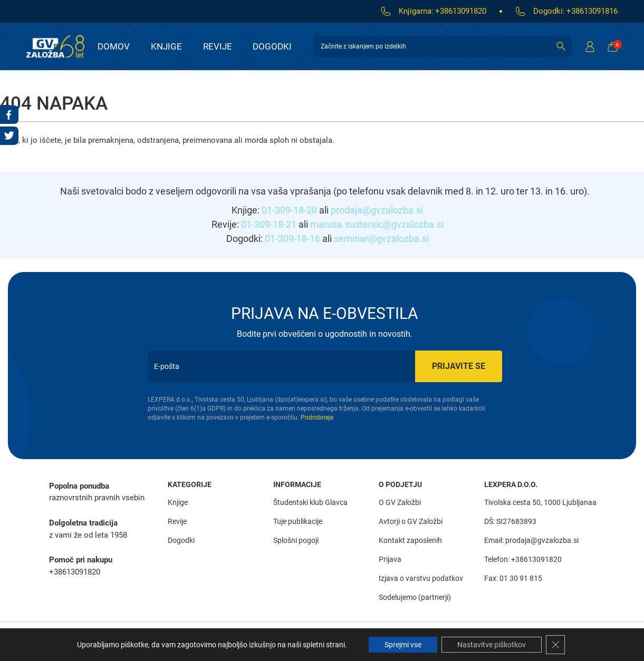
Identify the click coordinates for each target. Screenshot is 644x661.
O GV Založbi (400, 502)
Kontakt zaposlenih (410, 540)
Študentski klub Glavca (310, 502)
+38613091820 (461, 11)
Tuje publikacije (298, 521)
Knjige (166, 46)
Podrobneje (317, 417)
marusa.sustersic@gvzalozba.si (377, 224)
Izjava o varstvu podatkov (421, 578)
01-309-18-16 (292, 239)
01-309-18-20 (289, 210)
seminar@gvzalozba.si (381, 239)
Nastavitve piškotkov (492, 645)
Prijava (390, 559)
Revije (218, 46)
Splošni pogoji (296, 540)
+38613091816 (592, 11)
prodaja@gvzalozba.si (377, 210)
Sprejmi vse (403, 645)
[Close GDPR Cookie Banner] (555, 645)
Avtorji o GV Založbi (411, 521)
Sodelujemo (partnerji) (415, 597)
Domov (114, 46)
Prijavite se (459, 366)
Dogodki (272, 46)
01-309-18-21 (269, 224)
